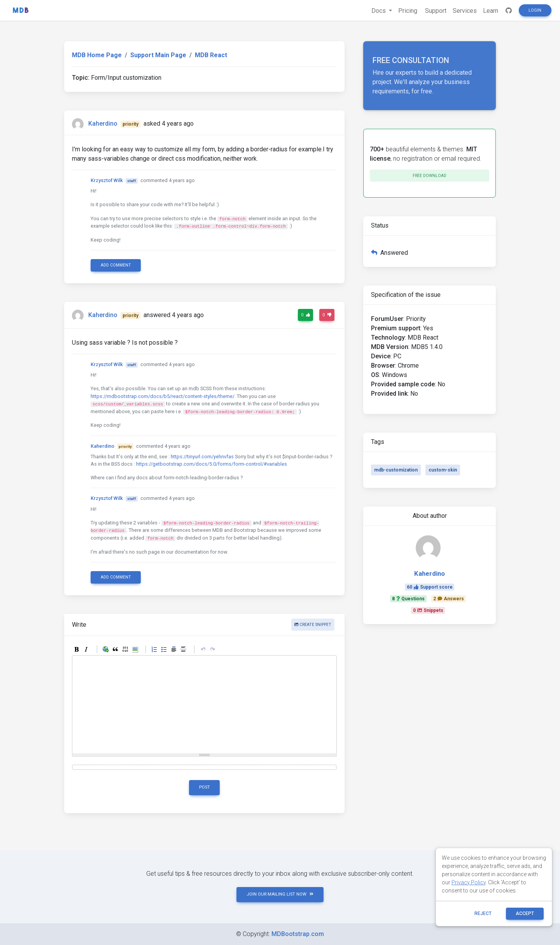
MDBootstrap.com (298, 934)
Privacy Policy (469, 882)
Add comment (116, 265)
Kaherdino (103, 124)
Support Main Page (158, 55)
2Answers (449, 599)
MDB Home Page (97, 55)
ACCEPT (525, 913)
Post (205, 787)
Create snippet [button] (313, 625)
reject (483, 913)
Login (535, 10)
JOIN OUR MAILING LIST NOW (280, 894)
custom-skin (443, 470)
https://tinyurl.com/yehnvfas (202, 457)
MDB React (211, 55)
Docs (379, 11)
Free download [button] (430, 176)
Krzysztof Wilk (107, 180)
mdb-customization (396, 470)
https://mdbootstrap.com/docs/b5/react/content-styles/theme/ (163, 396)
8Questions (408, 599)
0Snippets (428, 610)
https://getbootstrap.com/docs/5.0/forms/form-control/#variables (212, 464)
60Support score (430, 587)
